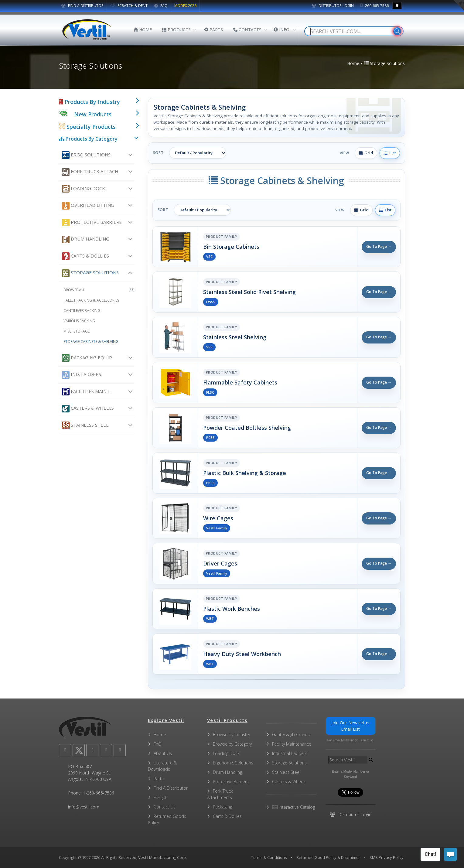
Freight (160, 797)
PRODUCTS (176, 30)
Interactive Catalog (293, 807)
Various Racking (79, 321)
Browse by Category (232, 744)
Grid (366, 153)
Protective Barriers (92, 222)
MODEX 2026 (185, 6)
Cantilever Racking (82, 311)
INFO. (282, 30)
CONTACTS (247, 30)
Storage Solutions (90, 273)
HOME (143, 30)
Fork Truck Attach (90, 172)
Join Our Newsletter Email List (351, 726)
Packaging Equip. (87, 358)
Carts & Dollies (85, 256)
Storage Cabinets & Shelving (91, 342)
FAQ (161, 6)
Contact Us (165, 807)
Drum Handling (86, 239)
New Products (93, 114)
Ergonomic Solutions (233, 763)
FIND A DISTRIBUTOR (82, 6)
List (390, 153)
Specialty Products (87, 127)
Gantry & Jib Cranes (291, 735)
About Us (163, 753)
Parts (159, 779)
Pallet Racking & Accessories (91, 300)
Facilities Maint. (86, 392)
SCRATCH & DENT (129, 6)
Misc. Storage (77, 331)
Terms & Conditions (269, 857)
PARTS (213, 30)
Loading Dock (84, 189)
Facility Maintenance (292, 744)
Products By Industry (89, 102)
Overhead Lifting (88, 206)
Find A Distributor (171, 788)
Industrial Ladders (290, 753)
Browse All (99, 290)
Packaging (222, 807)
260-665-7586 (375, 6)
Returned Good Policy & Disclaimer (328, 857)
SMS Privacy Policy (387, 857)
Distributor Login (333, 6)
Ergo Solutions (86, 155)
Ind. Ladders (82, 375)
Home (160, 735)
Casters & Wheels (88, 409)
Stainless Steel (85, 425)
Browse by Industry (231, 735)
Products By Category (88, 139)
